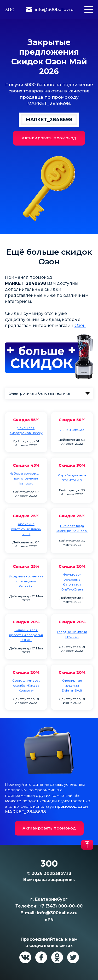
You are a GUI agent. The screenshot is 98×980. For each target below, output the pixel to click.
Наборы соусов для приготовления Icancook (26, 478)
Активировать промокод (49, 138)
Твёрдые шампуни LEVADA (72, 634)
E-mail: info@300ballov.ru (49, 913)
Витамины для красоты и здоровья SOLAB (26, 635)
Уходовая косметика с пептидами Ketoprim (26, 581)
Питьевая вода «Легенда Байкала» (72, 528)
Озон (80, 325)
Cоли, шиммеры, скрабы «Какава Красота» (26, 685)
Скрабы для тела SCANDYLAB (72, 478)
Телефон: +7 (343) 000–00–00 (49, 906)
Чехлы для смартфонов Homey (26, 430)
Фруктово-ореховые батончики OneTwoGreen (72, 582)
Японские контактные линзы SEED (26, 529)
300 (10, 10)
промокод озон (71, 806)
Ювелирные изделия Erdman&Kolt (72, 685)
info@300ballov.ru (54, 10)
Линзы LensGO (72, 430)
